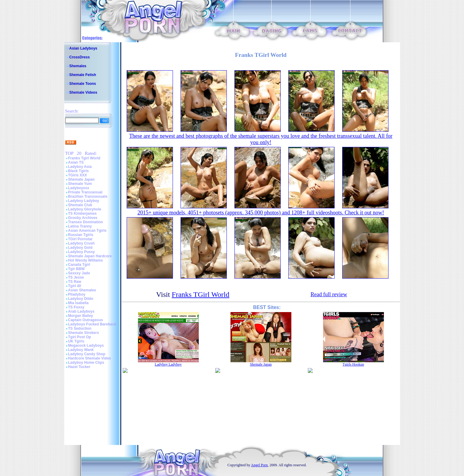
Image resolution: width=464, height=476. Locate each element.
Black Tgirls (79, 171)
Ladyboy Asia (80, 167)
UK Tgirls (76, 341)
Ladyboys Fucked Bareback (92, 324)
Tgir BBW (77, 269)
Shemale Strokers (84, 333)
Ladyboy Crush (81, 243)
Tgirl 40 (75, 286)
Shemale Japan (81, 179)
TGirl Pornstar (81, 239)
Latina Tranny (80, 226)
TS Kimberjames (83, 214)
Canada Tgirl (79, 265)
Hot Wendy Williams (86, 260)
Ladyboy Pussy (82, 252)
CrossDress (80, 57)
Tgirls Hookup (353, 364)
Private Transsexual (85, 192)
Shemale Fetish (83, 75)
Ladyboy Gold (80, 248)
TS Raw (75, 282)
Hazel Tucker (79, 367)
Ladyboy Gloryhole (85, 209)
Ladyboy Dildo (81, 299)
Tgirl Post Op (80, 337)
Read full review (329, 294)
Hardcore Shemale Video (90, 358)
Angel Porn (259, 465)
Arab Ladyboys (81, 311)
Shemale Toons (83, 84)
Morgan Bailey (81, 316)
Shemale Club (80, 205)
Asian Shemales (82, 290)
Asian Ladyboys (83, 48)
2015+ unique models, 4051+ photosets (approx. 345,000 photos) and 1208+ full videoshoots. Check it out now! (261, 213)
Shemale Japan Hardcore (90, 256)
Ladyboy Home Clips (86, 363)
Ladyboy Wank (81, 350)
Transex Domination (86, 222)
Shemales (78, 66)
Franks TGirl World (200, 294)
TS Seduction (80, 328)
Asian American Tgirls (87, 231)
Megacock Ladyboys (86, 346)
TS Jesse (76, 277)
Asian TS (76, 162)
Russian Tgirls (81, 235)
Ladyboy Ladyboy (84, 201)
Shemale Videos (83, 92)
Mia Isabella (78, 303)
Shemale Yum (80, 184)
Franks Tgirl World (84, 158)
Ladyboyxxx (79, 188)
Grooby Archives (83, 218)
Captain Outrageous (86, 320)
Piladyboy (77, 294)
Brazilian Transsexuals (88, 196)
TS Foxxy (76, 307)
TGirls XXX (78, 175)
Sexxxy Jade (79, 273)
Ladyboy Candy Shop (87, 354)
